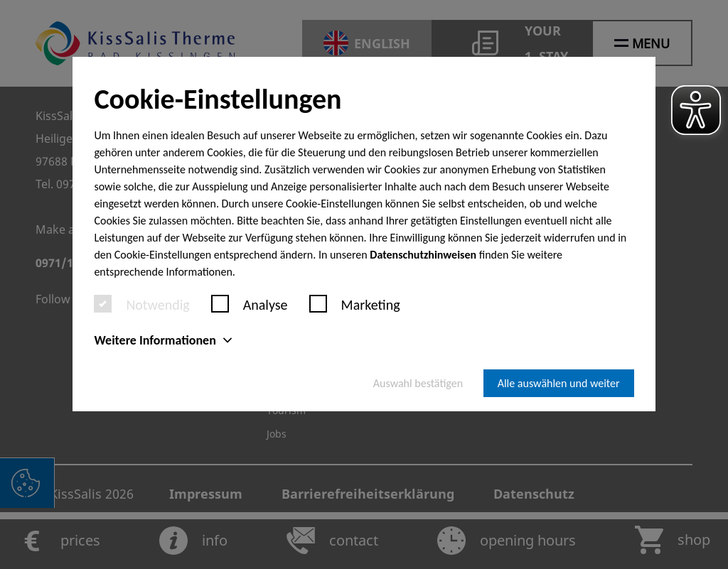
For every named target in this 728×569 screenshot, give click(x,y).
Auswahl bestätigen (418, 383)
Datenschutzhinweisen (423, 255)
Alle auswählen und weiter (559, 383)
